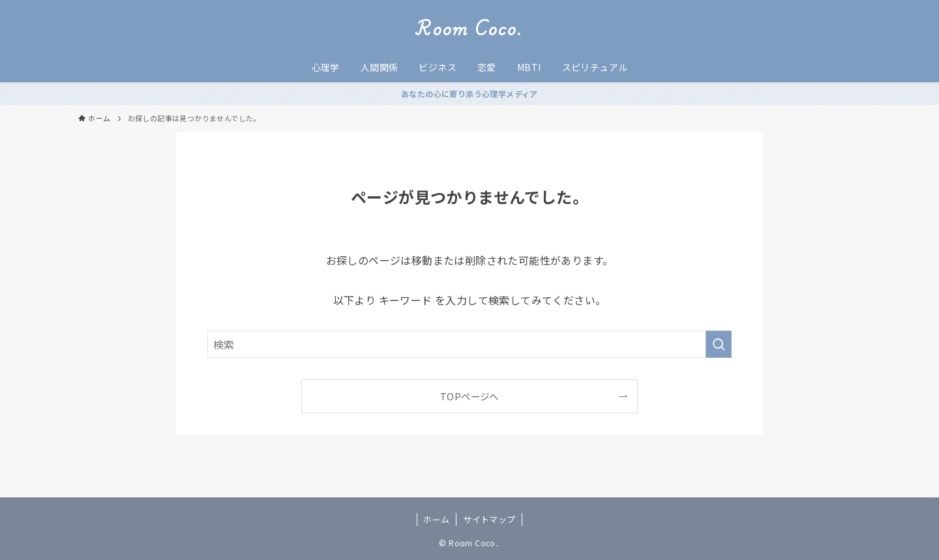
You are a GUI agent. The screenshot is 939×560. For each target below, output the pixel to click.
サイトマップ (489, 519)
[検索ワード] (469, 344)
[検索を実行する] (719, 344)
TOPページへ (469, 396)
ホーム (436, 519)
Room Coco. (469, 29)
